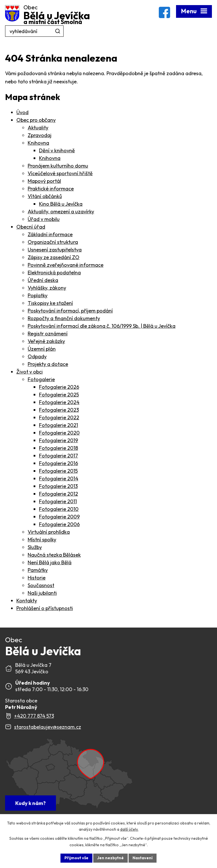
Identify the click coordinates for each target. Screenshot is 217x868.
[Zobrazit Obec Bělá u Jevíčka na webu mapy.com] (69, 774)
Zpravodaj (40, 135)
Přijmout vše (76, 858)
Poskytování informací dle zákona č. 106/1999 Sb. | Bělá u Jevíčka (102, 326)
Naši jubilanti (42, 593)
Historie (37, 578)
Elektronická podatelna (54, 273)
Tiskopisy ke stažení (50, 303)
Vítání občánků (45, 196)
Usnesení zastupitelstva (55, 250)
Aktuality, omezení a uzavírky (61, 211)
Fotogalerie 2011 (58, 501)
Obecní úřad (31, 227)
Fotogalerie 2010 (59, 509)
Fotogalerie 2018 (58, 448)
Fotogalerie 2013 (58, 486)
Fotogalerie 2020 (59, 433)
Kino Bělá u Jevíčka (61, 204)
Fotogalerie (41, 379)
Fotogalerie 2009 (59, 517)
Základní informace (50, 234)
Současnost (41, 585)
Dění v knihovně (57, 150)
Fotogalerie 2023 (59, 410)
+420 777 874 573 (34, 716)
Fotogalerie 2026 (59, 387)
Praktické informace (51, 189)
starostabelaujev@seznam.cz (48, 727)
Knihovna (38, 143)
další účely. (129, 830)
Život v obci (30, 372)
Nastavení (143, 858)
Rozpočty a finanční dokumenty (64, 318)
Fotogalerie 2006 (59, 524)
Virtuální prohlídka (49, 532)
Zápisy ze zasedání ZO (54, 257)
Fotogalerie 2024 (59, 402)
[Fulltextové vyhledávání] (34, 31)
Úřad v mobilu (44, 219)
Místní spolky (42, 540)
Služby (35, 547)
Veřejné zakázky (46, 341)
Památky (38, 570)
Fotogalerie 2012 (58, 494)
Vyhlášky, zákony (47, 288)
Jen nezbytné (110, 858)
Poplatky (38, 295)
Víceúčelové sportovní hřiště (60, 173)
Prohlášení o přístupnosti (45, 608)
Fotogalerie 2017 (58, 456)
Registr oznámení (48, 334)
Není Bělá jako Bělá (50, 562)
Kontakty (27, 601)
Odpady (37, 356)
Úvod (22, 112)
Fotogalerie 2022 (59, 417)
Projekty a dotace (48, 364)
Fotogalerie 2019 (58, 440)
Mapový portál (44, 181)
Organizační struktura (53, 242)
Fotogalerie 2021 (58, 425)
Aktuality (38, 128)
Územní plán (42, 349)
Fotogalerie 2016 (58, 463)
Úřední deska (43, 280)
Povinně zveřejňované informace (66, 265)
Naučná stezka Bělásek (54, 555)
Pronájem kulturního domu (58, 166)
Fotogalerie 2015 (58, 471)
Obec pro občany (36, 120)
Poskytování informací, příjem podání (70, 311)
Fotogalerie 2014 (59, 479)
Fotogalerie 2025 (59, 395)
